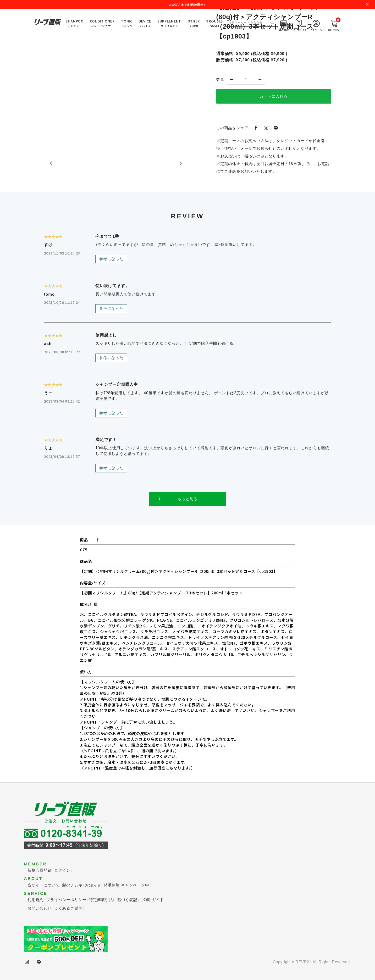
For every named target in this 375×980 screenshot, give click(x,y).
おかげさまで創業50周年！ (187, 5)
